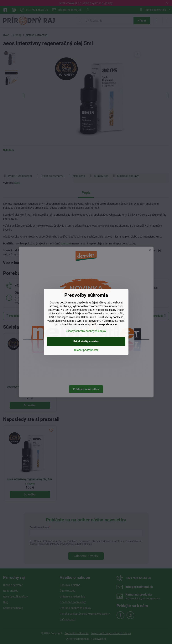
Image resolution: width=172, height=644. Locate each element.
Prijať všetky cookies (86, 341)
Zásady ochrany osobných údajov (86, 331)
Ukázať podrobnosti (86, 350)
